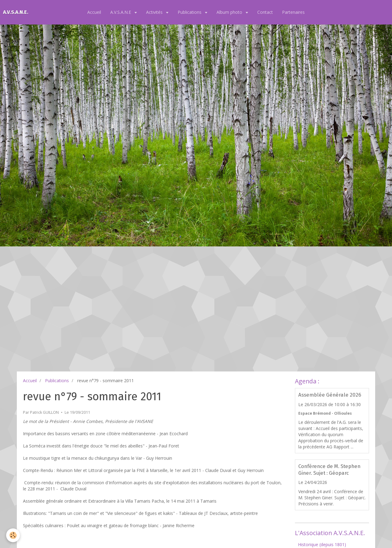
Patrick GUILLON (44, 412)
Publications (190, 12)
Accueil (94, 12)
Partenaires (293, 12)
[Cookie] (13, 535)
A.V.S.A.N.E (121, 12)
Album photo (230, 12)
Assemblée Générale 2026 (330, 395)
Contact (265, 12)
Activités (155, 12)
